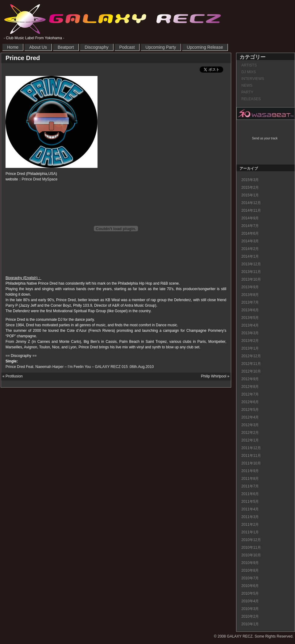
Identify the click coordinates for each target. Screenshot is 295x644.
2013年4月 (250, 325)
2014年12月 (251, 203)
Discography (97, 47)
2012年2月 (250, 433)
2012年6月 (250, 402)
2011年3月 (250, 517)
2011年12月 (251, 448)
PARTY (247, 92)
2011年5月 (250, 502)
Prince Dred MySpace (40, 179)
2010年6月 (250, 586)
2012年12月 (251, 356)
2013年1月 (250, 348)
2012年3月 (250, 425)
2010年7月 (250, 578)
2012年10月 (251, 371)
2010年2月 (250, 616)
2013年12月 (251, 264)
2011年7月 (250, 486)
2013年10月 (251, 279)
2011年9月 (250, 471)
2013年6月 (250, 310)
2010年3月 (250, 609)
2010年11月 (251, 547)
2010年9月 (250, 563)
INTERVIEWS (253, 79)
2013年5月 (250, 318)
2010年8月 (250, 570)
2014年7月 (250, 226)
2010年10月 (251, 555)
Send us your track (265, 138)
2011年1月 (250, 532)
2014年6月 (250, 233)
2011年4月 (250, 509)
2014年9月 (250, 218)
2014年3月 (250, 241)
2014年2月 (250, 249)
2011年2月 (250, 525)
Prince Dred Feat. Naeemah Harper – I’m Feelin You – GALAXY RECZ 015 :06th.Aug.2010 (80, 367)
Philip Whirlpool (214, 376)
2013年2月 (250, 341)
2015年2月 (250, 188)
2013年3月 (250, 333)
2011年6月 (250, 494)
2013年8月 (250, 295)
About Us (38, 47)
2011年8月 (250, 479)
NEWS (247, 85)
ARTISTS (249, 65)
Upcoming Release (205, 47)
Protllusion (14, 376)
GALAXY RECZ (113, 19)
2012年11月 (251, 364)
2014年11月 (251, 210)
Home (13, 47)
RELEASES (251, 99)
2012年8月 (250, 387)
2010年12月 (251, 540)
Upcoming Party (161, 47)
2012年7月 (250, 394)
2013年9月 (250, 287)
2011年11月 (251, 456)
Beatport (66, 47)
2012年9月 (250, 379)
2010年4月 (250, 601)
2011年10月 (251, 463)
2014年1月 (250, 256)
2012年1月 (250, 440)
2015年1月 (250, 195)
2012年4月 (250, 417)
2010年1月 (250, 624)
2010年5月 (250, 593)
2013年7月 (250, 302)
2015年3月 (250, 180)
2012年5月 (250, 410)
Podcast (127, 47)
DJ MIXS (249, 72)
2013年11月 (251, 272)
